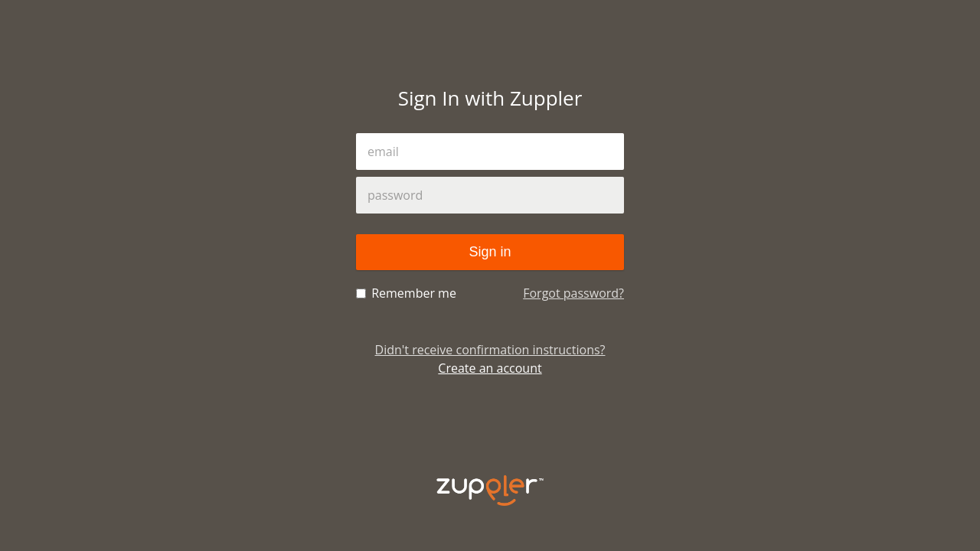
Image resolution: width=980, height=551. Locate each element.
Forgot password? (573, 293)
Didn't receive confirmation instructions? (490, 350)
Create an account (490, 368)
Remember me (406, 293)
